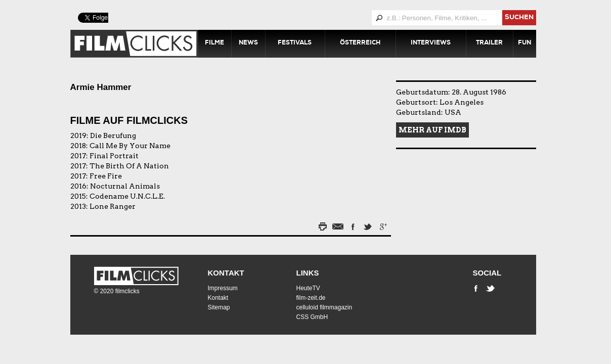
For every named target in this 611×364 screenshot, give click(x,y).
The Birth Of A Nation (129, 166)
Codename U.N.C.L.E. (127, 196)
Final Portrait (114, 156)
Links (308, 273)
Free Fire (106, 176)
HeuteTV (308, 288)
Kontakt (226, 273)
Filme (214, 43)
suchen (519, 18)
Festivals (295, 43)
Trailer (489, 43)
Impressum (223, 288)
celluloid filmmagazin (324, 307)
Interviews (431, 43)
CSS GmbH (312, 317)
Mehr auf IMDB (432, 130)
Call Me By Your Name (130, 146)
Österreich (360, 43)
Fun (525, 43)
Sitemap (219, 307)
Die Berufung (113, 135)
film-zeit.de (311, 298)
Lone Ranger (113, 206)
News (248, 43)
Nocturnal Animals (125, 186)
